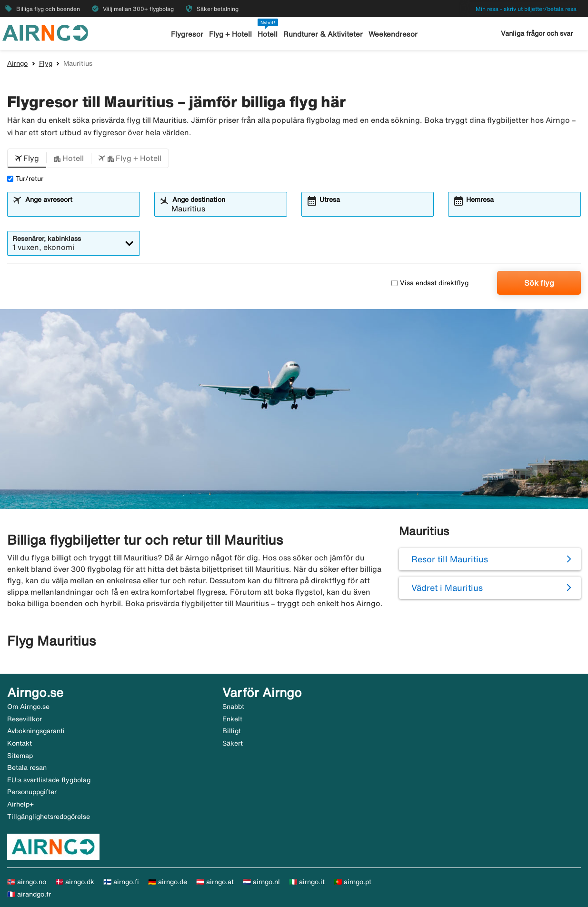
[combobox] (80, 209)
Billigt (232, 731)
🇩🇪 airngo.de (168, 882)
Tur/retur (25, 179)
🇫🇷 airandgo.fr (29, 894)
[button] (27, 159)
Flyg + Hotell (230, 34)
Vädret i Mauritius (447, 588)
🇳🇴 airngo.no (27, 882)
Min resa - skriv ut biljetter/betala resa (526, 9)
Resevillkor (25, 719)
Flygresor (187, 34)
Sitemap (20, 756)
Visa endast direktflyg (430, 283)
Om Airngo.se (28, 707)
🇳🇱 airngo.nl (261, 882)
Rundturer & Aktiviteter (323, 34)
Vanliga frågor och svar (537, 33)
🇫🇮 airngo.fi (121, 882)
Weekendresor (393, 34)
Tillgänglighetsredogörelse (49, 817)
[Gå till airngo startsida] (45, 32)
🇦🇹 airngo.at (215, 882)
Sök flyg (539, 283)
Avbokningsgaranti (36, 731)
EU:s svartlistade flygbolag (49, 780)
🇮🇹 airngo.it (307, 882)
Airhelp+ (20, 804)
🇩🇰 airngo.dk (75, 882)
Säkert (233, 743)
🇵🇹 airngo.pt (353, 882)
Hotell (268, 34)
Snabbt (233, 707)
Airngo (17, 63)
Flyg (46, 63)
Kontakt (20, 743)
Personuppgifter (32, 792)
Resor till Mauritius (450, 559)
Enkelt (232, 719)
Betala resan (27, 767)
